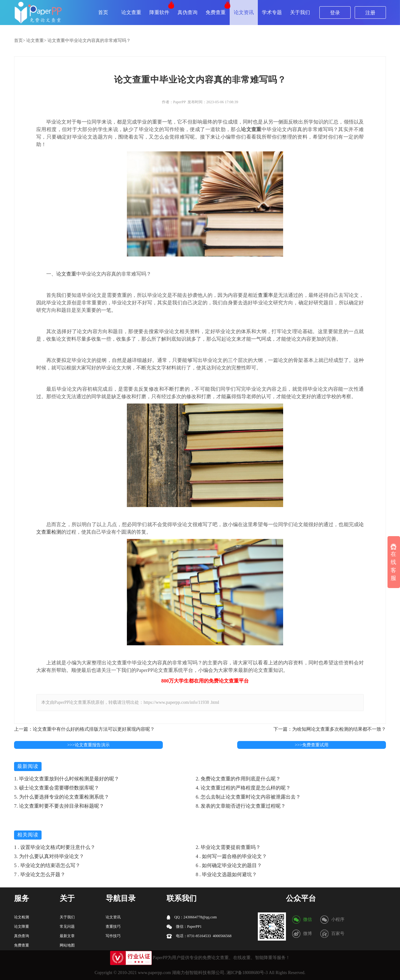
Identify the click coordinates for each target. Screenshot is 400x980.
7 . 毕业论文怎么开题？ (40, 874)
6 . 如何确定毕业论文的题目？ (229, 865)
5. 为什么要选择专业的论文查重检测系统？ (62, 797)
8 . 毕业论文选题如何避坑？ (226, 874)
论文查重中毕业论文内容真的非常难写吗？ (89, 41)
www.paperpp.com (154, 973)
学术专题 (272, 12)
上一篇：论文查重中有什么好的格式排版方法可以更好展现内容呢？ (84, 729)
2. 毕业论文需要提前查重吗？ (228, 847)
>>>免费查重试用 (312, 745)
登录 (335, 13)
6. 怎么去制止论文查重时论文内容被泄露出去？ (248, 797)
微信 (307, 919)
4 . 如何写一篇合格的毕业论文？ (231, 856)
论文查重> (36, 41)
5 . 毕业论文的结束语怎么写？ (47, 865)
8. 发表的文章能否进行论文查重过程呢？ (241, 806)
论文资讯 (244, 12)
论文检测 (22, 917)
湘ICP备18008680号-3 (247, 973)
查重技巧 (113, 927)
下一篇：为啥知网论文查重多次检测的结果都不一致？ (330, 729)
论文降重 (22, 927)
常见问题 (67, 927)
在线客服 (393, 562)
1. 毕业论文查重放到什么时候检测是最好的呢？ (67, 779)
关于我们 (300, 12)
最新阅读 (28, 766)
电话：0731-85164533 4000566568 (199, 936)
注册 (370, 13)
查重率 (265, 295)
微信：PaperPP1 (184, 927)
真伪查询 (187, 12)
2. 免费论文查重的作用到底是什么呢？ (238, 779)
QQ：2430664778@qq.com (192, 917)
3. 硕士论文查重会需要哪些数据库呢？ (57, 788)
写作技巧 (113, 936)
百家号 (338, 934)
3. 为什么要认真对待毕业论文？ (49, 856)
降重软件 (159, 12)
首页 (103, 12)
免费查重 (216, 12)
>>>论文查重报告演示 (88, 745)
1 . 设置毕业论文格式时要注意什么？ (55, 847)
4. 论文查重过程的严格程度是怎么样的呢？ (243, 788)
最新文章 (67, 936)
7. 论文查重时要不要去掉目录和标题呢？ (59, 806)
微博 (307, 934)
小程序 (338, 919)
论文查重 (131, 12)
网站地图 (67, 945)
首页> (20, 41)
